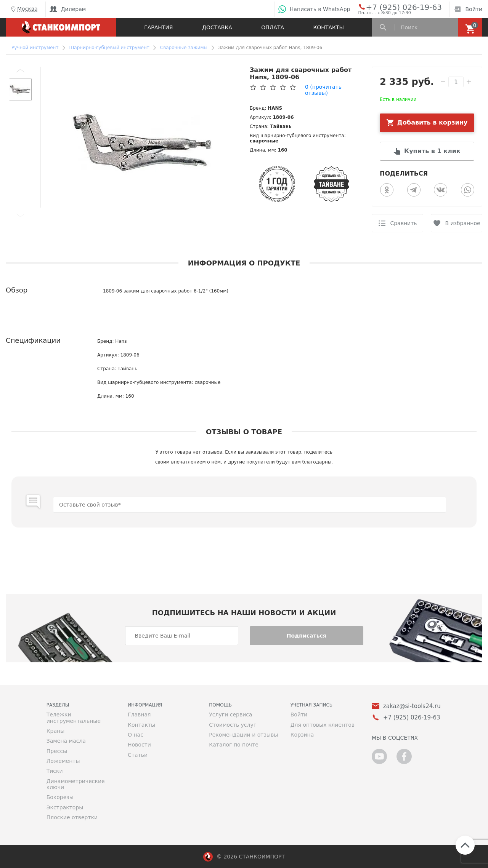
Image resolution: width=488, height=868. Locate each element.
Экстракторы (65, 807)
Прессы (57, 751)
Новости (139, 745)
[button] (20, 70)
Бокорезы (60, 797)
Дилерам (68, 9)
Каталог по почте (234, 745)
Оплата (273, 27)
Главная (139, 715)
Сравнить (403, 223)
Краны (56, 731)
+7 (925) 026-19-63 (395, 7)
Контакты (328, 27)
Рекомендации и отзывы (243, 735)
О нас (136, 735)
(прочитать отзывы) (323, 90)
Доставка (217, 27)
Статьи (138, 755)
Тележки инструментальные (74, 718)
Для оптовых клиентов (323, 725)
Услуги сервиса (230, 715)
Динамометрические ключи (76, 784)
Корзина (302, 735)
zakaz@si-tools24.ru (412, 706)
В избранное (462, 223)
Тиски (55, 771)
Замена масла (66, 741)
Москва (24, 9)
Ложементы (63, 761)
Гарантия (158, 27)
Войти (468, 9)
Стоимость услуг (233, 725)
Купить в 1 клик (432, 151)
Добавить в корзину (433, 122)
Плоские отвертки (72, 817)
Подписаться (307, 636)
